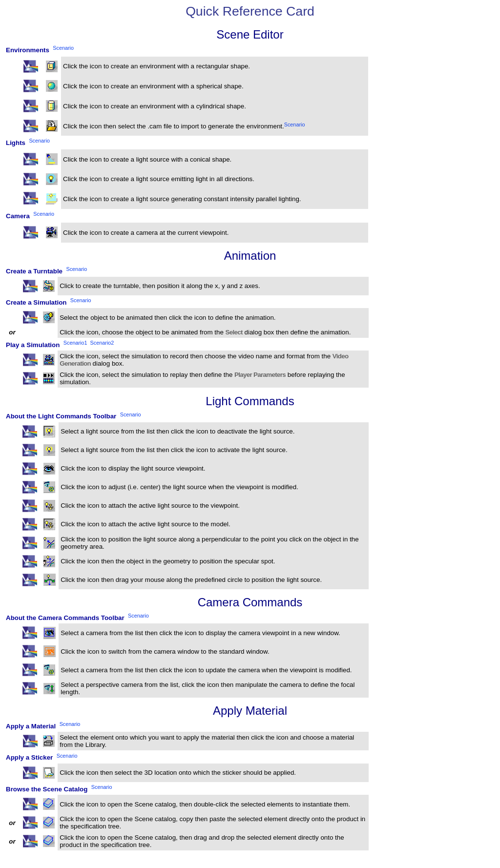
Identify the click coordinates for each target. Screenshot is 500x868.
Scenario (295, 124)
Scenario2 (102, 343)
